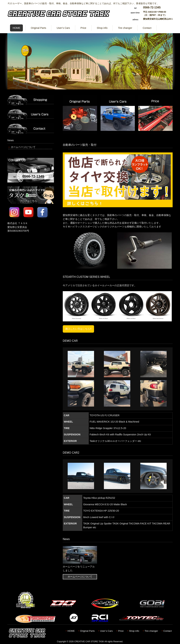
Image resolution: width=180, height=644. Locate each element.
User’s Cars (106, 631)
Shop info (134, 631)
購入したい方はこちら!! (78, 329)
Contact (168, 631)
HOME (71, 631)
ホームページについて (23, 147)
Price (121, 631)
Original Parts (87, 631)
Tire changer (151, 631)
